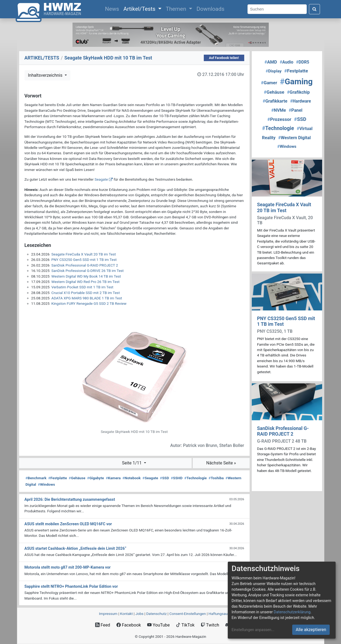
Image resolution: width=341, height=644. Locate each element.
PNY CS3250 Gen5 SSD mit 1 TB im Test (84, 260)
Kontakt (127, 614)
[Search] (277, 9)
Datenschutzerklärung (292, 612)
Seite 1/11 (132, 463)
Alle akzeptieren (311, 630)
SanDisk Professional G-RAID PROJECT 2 (85, 265)
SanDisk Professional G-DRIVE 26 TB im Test (88, 271)
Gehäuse (77, 478)
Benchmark (36, 478)
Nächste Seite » (221, 463)
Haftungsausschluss (225, 614)
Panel (296, 110)
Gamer (269, 83)
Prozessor (279, 119)
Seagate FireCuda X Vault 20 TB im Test (84, 254)
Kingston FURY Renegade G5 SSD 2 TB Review (89, 303)
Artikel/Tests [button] (140, 9)
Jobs (139, 614)
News (113, 8)
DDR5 (303, 62)
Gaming (296, 81)
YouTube (158, 625)
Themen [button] (177, 9)
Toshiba (216, 478)
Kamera (113, 478)
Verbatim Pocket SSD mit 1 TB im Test (82, 287)
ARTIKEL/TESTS (42, 58)
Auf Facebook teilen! (224, 58)
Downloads (210, 9)
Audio (287, 62)
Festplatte (58, 478)
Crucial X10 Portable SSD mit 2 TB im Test (86, 293)
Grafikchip (298, 92)
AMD (271, 62)
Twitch (210, 625)
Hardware (300, 101)
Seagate (101, 179)
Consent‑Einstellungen (187, 614)
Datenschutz (156, 614)
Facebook (129, 625)
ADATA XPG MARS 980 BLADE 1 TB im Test (87, 298)
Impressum (108, 614)
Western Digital (294, 138)
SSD (164, 478)
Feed (103, 625)
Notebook (132, 478)
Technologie (196, 478)
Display (273, 71)
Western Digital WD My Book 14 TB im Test (86, 276)
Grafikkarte (275, 101)
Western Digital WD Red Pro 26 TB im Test (86, 282)
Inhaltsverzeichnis (46, 75)
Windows (46, 484)
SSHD (177, 478)
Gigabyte (95, 478)
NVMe (279, 110)
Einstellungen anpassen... (253, 630)
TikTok (185, 625)
